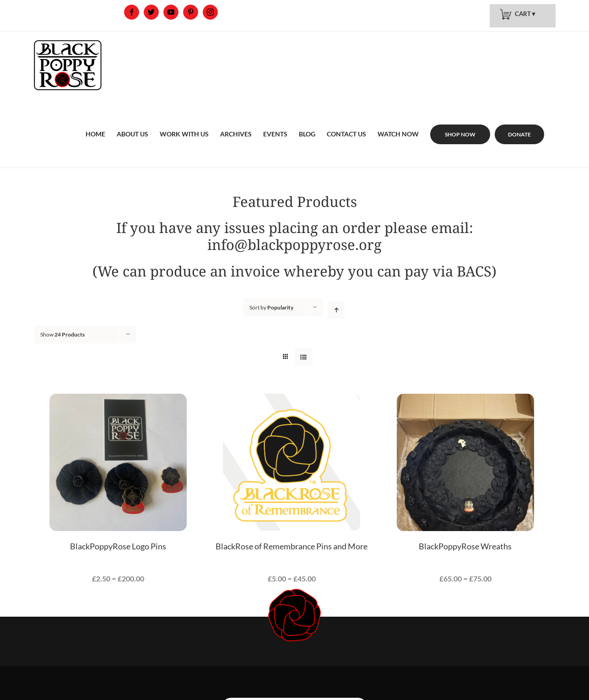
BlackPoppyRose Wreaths (465, 546)
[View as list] (304, 357)
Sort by (271, 307)
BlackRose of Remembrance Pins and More (292, 546)
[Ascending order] (336, 310)
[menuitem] (95, 123)
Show (62, 334)
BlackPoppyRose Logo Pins (118, 546)
